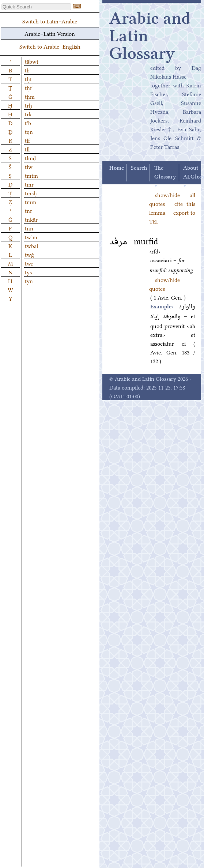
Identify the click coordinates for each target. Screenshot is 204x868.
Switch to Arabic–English (50, 46)
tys (28, 272)
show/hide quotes (165, 284)
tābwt (32, 61)
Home (117, 168)
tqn (29, 131)
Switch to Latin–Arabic (50, 21)
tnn (29, 228)
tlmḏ (30, 158)
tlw (29, 166)
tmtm (31, 175)
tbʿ (28, 70)
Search (139, 168)
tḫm (30, 96)
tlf (27, 140)
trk (28, 114)
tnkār (31, 219)
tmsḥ (31, 193)
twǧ (29, 254)
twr (29, 263)
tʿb (28, 123)
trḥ (29, 105)
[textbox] (36, 7)
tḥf (28, 87)
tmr (29, 184)
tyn (29, 281)
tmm (31, 202)
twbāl (31, 245)
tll (27, 149)
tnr (29, 210)
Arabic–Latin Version (50, 33)
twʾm (31, 237)
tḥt (28, 79)
